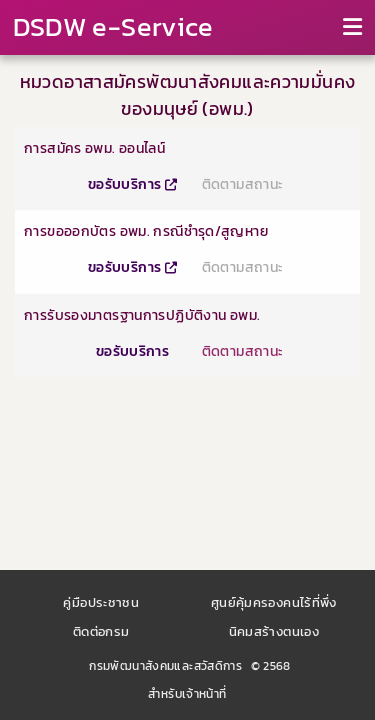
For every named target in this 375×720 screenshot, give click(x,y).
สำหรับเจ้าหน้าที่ (187, 694)
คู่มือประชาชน (101, 602)
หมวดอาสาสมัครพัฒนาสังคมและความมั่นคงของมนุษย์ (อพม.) (188, 95)
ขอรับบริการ (132, 184)
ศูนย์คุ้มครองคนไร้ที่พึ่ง (274, 602)
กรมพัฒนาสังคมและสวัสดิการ (165, 666)
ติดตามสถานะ (243, 184)
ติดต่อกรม (101, 631)
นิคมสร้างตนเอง (274, 631)
